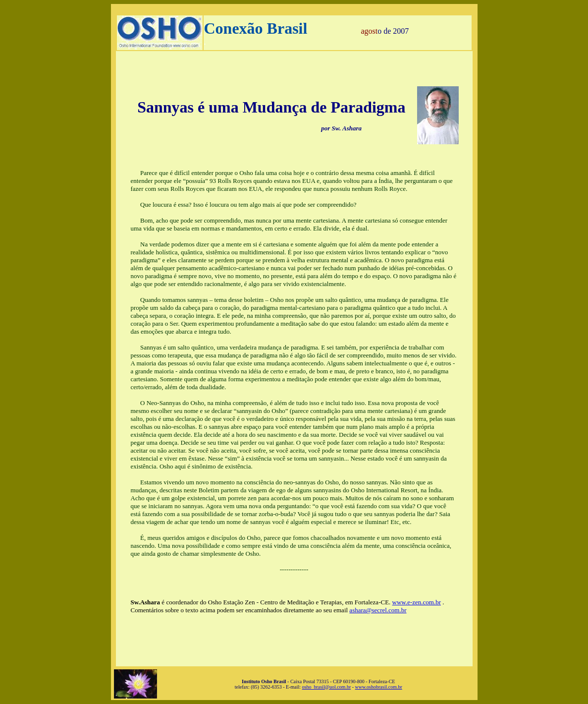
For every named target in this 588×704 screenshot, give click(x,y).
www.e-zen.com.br (417, 602)
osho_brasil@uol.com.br (327, 687)
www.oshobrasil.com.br (379, 687)
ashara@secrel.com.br (378, 610)
